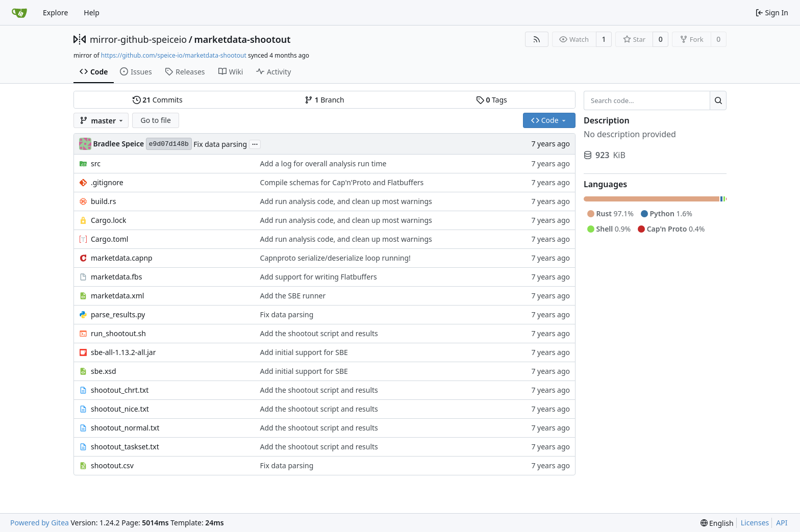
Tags (492, 100)
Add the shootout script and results (319, 333)
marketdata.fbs (116, 277)
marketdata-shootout (242, 39)
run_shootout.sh (118, 333)
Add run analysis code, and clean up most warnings (346, 201)
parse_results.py (118, 314)
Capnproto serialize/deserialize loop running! (335, 258)
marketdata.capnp (122, 258)
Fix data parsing (220, 144)
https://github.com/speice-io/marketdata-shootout (174, 55)
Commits (158, 100)
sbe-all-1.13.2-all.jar (123, 352)
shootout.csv (112, 465)
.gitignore (107, 182)
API (782, 523)
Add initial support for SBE (304, 352)
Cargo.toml (109, 239)
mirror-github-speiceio (138, 39)
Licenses (755, 523)
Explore (55, 12)
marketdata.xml (117, 296)
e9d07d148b (169, 144)
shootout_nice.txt (120, 409)
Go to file (155, 120)
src (96, 163)
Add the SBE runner (293, 296)
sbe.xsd (104, 371)
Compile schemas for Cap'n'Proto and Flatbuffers (342, 182)
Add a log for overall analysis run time (323, 163)
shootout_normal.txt (125, 428)
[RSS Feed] (537, 39)
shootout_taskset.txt (125, 447)
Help (92, 12)
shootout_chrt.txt (120, 390)
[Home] (19, 13)
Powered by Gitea (40, 523)
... (255, 143)
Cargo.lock (108, 220)
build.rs (103, 201)
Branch (324, 100)
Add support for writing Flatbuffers (319, 277)
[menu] (717, 523)
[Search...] (718, 100)
